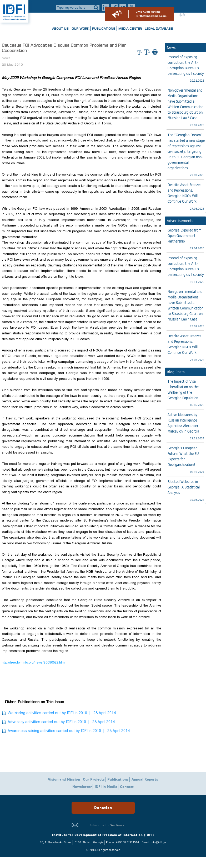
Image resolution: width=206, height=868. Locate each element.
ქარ (182, 15)
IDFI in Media (106, 787)
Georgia (98, 842)
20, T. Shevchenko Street (56, 842)
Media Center (130, 28)
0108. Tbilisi (82, 842)
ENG (196, 15)
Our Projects (94, 779)
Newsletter (82, 787)
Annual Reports (145, 779)
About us (60, 28)
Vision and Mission (64, 779)
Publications (104, 28)
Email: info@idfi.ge (154, 842)
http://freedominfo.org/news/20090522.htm (33, 662)
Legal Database (159, 28)
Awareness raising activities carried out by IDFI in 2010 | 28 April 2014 (69, 731)
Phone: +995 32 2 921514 (122, 842)
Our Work (80, 28)
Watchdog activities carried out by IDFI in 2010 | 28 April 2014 (62, 713)
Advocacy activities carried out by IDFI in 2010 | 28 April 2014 (61, 722)
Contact (127, 787)
